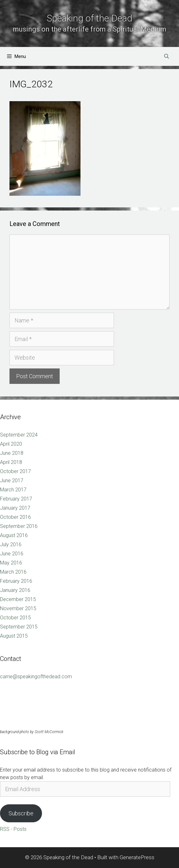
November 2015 (18, 608)
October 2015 (15, 618)
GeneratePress (137, 857)
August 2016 (14, 535)
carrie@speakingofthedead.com (36, 677)
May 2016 (11, 563)
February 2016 (16, 581)
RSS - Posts (13, 829)
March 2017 (13, 490)
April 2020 (11, 444)
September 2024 (19, 435)
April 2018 (11, 462)
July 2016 (11, 544)
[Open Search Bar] (167, 56)
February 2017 (16, 499)
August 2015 (14, 636)
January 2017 (15, 508)
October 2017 (15, 471)
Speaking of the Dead (89, 18)
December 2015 (18, 599)
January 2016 (15, 590)
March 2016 (13, 572)
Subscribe (21, 813)
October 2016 (15, 517)
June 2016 (12, 554)
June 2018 (12, 453)
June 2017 (12, 480)
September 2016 (19, 526)
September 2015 (19, 627)
